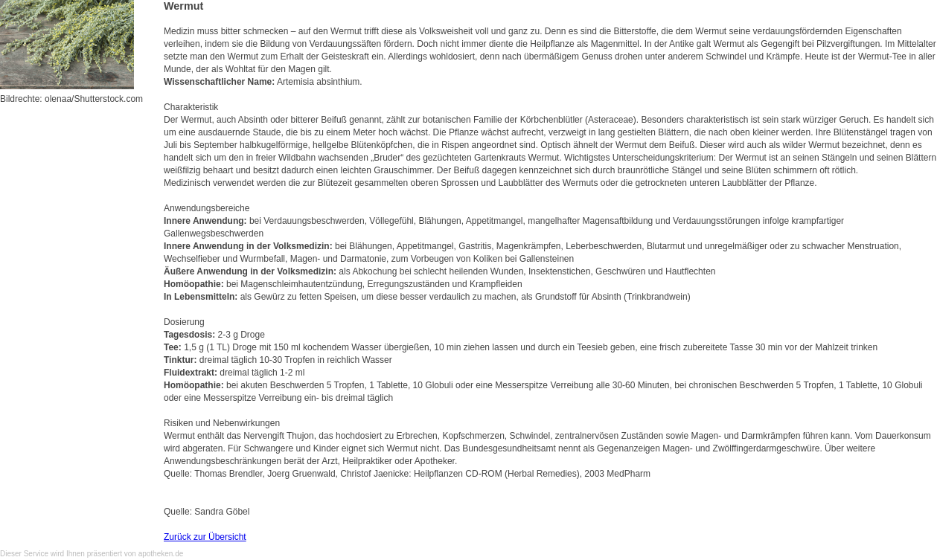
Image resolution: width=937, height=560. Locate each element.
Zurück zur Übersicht (205, 537)
